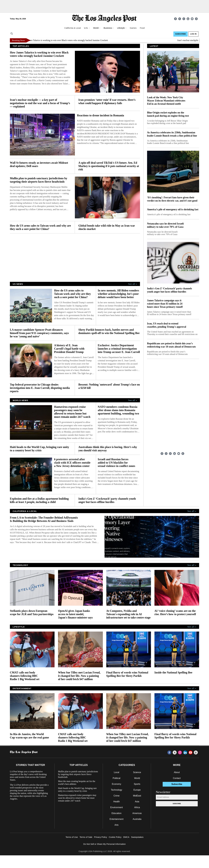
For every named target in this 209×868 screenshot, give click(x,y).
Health (116, 802)
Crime (117, 796)
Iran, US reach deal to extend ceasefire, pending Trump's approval (167, 325)
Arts (116, 825)
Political (117, 778)
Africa (137, 807)
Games (133, 28)
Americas (137, 813)
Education (117, 813)
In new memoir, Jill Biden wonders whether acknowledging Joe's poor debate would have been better (118, 294)
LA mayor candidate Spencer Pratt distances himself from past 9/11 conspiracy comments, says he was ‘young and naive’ (39, 333)
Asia (137, 802)
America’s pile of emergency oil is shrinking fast (173, 209)
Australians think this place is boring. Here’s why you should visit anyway (108, 449)
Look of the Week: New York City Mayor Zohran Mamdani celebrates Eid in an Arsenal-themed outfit (166, 101)
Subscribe (180, 34)
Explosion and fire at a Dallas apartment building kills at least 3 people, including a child (39, 500)
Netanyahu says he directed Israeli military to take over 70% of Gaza (165, 225)
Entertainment (117, 819)
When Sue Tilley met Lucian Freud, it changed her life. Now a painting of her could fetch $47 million (79, 676)
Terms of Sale (86, 837)
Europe (137, 790)
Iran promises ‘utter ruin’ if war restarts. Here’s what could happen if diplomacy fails (107, 101)
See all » (133, 284)
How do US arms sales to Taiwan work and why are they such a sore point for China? (40, 227)
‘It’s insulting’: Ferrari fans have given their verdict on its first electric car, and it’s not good (172, 199)
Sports (137, 784)
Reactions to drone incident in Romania (100, 115)
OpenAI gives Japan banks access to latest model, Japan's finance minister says (75, 614)
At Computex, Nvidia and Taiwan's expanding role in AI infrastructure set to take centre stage (129, 614)
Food (142, 28)
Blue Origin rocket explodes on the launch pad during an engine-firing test (168, 114)
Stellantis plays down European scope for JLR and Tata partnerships (32, 612)
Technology (117, 790)
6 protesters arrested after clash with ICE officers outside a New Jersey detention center (72, 463)
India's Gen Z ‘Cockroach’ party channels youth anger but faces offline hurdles (107, 500)
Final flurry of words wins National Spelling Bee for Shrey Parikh (127, 674)
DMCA (126, 837)
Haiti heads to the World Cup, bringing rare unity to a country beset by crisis (39, 449)
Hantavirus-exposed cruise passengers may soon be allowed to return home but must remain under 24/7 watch (72, 412)
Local (116, 772)
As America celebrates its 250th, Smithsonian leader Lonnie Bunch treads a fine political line (172, 134)
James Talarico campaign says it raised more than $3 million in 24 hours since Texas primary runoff (165, 304)
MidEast (137, 796)
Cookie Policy (115, 837)
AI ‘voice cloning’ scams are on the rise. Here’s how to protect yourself (175, 612)
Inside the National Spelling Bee (173, 672)
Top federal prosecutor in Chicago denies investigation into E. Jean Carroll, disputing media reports (40, 388)
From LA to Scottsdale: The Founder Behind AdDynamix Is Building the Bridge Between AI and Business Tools (44, 519)
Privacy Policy (101, 837)
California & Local (73, 28)
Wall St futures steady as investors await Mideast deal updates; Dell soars (39, 164)
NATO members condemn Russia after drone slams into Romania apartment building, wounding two (118, 410)
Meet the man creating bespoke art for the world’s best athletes (77, 783)
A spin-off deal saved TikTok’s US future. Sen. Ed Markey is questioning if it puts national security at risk (109, 166)
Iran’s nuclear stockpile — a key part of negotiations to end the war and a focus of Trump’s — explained (40, 103)
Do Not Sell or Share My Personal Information (104, 844)
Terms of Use (72, 837)
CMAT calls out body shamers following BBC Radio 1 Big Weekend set (25, 676)
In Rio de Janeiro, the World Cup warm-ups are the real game (29, 736)
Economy (117, 784)
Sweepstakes (137, 837)
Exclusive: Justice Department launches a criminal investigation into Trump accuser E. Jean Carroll (119, 349)
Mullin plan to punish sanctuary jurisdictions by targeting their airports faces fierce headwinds (39, 180)
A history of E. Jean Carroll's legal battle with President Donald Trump (69, 349)
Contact (177, 778)
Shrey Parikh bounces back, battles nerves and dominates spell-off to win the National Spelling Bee (109, 331)
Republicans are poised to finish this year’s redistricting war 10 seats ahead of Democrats (171, 345)
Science (137, 772)
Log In (193, 34)
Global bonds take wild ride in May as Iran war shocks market (107, 227)
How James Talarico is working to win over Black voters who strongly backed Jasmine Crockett (69, 40)
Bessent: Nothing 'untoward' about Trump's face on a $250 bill (109, 386)
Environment (116, 807)
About (177, 772)
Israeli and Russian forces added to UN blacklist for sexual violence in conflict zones (116, 463)
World (137, 778)
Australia (137, 819)
